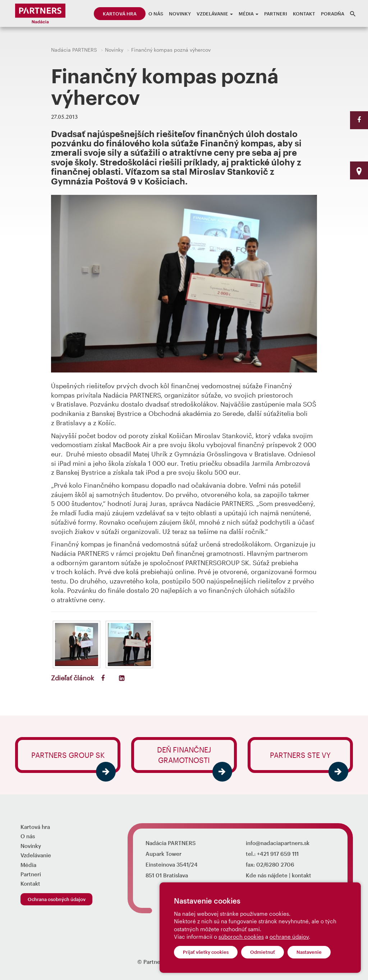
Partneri (276, 14)
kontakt (302, 875)
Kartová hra (120, 14)
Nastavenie (309, 952)
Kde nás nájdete (267, 875)
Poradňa (333, 14)
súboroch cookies (241, 937)
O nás (156, 14)
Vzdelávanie (215, 14)
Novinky (180, 14)
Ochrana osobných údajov (57, 899)
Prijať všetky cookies (206, 952)
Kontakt (304, 14)
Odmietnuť (263, 952)
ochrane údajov (289, 937)
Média (249, 14)
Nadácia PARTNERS (74, 50)
